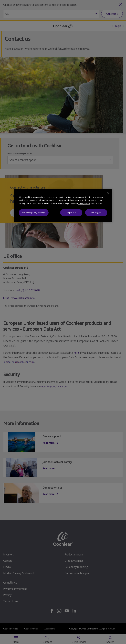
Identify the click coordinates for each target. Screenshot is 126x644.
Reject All (71, 213)
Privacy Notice (84, 203)
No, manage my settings (34, 213)
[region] (63, 205)
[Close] (108, 193)
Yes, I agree (96, 213)
